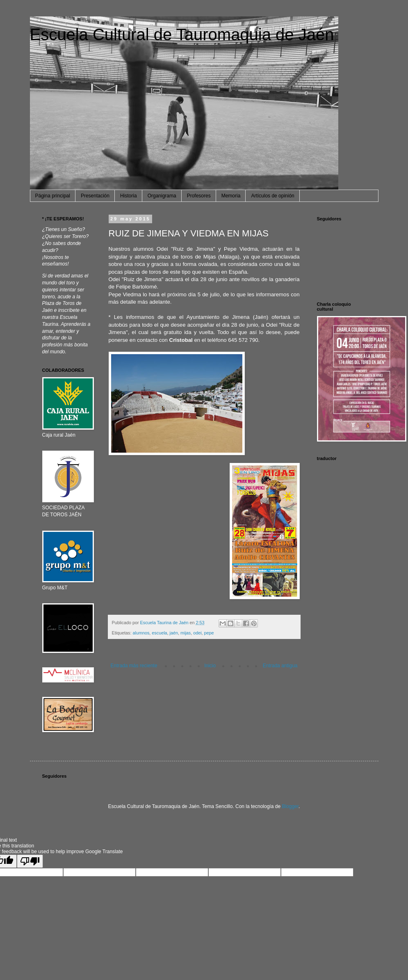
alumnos (141, 633)
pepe (209, 633)
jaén (174, 633)
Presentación (95, 196)
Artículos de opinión (272, 196)
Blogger (290, 806)
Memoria (231, 196)
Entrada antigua (280, 666)
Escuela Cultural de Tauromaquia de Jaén (182, 34)
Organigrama (162, 196)
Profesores (199, 196)
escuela (159, 633)
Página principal (53, 196)
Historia (129, 196)
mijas (186, 633)
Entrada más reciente (134, 666)
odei (197, 633)
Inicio (210, 666)
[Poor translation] (30, 861)
